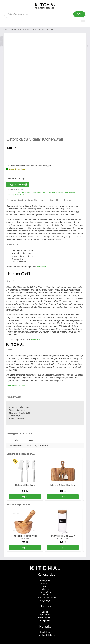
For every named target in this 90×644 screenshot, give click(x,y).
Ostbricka (41, 192)
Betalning (45, 588)
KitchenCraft (32, 192)
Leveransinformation (16, 385)
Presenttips (50, 192)
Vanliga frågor (45, 600)
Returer (45, 594)
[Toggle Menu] (83, 22)
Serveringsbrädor (71, 192)
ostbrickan (42, 266)
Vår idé (45, 611)
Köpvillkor (45, 583)
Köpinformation (45, 617)
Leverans (45, 585)
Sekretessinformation (47, 597)
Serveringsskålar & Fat (15, 194)
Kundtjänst (45, 580)
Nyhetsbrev (45, 614)
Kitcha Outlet (21, 192)
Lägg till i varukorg (18, 184)
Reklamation (45, 591)
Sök (79, 14)
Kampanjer (45, 620)
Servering (59, 192)
